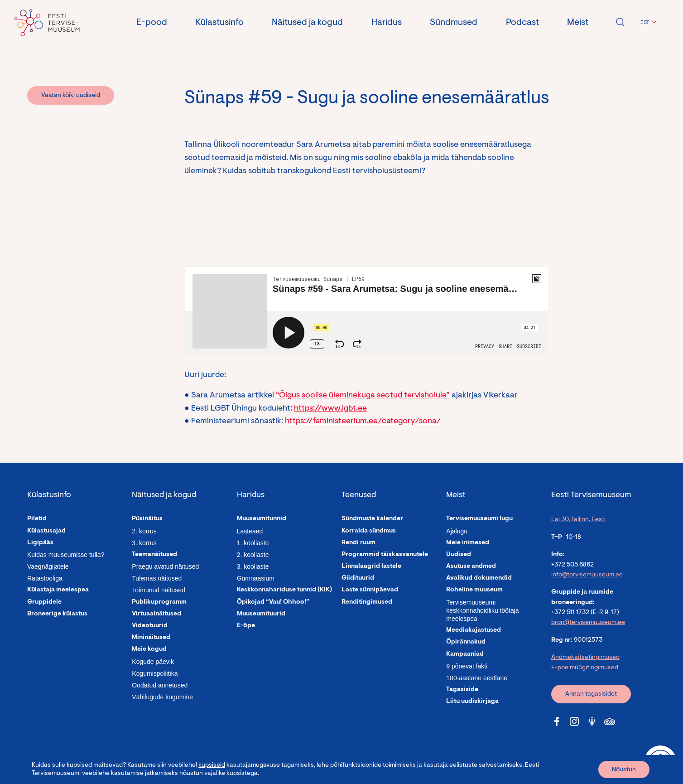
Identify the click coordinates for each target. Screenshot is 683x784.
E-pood (152, 23)
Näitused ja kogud (307, 23)
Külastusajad (46, 531)
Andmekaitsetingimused (585, 658)
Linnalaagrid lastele (371, 566)
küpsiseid (212, 765)
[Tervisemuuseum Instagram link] (574, 721)
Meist (578, 23)
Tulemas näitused (157, 578)
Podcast (522, 23)
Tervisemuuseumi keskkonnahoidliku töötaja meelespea (482, 610)
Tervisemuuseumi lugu (479, 519)
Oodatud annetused (160, 685)
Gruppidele (44, 602)
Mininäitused (151, 638)
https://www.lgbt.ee (330, 409)
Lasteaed (250, 531)
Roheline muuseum (474, 590)
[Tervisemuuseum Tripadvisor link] (610, 721)
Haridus (387, 23)
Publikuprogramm (159, 602)
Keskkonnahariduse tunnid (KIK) (284, 590)
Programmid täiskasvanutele (385, 555)
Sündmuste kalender (372, 519)
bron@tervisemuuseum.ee (588, 623)
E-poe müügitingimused (585, 668)
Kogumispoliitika (155, 673)
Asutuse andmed (471, 566)
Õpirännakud (466, 642)
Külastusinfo (220, 23)
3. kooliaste (253, 566)
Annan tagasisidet (591, 694)
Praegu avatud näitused (165, 566)
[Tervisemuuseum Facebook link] (557, 721)
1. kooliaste (253, 543)
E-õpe (246, 626)
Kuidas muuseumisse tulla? (66, 555)
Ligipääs (40, 543)
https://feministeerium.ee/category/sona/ (363, 421)
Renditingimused (367, 602)
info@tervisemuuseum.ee (587, 575)
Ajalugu (457, 531)
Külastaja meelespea (58, 590)
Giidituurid (358, 578)
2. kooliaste (253, 555)
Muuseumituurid (261, 614)
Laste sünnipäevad (370, 590)
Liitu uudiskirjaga (472, 702)
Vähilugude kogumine (162, 697)
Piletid (37, 519)
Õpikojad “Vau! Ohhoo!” (273, 602)
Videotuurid (150, 626)
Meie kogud (149, 649)
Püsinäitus (147, 519)
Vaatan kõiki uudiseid (71, 96)
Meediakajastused (474, 630)
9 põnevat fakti (467, 666)
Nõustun (624, 770)
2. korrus (144, 531)
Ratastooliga (45, 578)
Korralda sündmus (369, 531)
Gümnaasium (256, 578)
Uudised (459, 555)
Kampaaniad (465, 654)
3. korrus (144, 543)
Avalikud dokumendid (479, 578)
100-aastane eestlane (477, 678)
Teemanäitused (154, 555)
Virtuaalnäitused (156, 614)
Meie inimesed (468, 543)
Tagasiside (462, 690)
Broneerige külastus (57, 614)
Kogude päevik (153, 662)
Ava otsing (620, 22)
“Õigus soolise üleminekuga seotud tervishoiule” (363, 396)
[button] (647, 23)
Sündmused (454, 23)
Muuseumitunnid (262, 519)
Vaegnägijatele (48, 566)
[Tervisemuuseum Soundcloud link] (592, 721)
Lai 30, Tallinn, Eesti (578, 520)
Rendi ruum (358, 543)
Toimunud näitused (159, 590)
